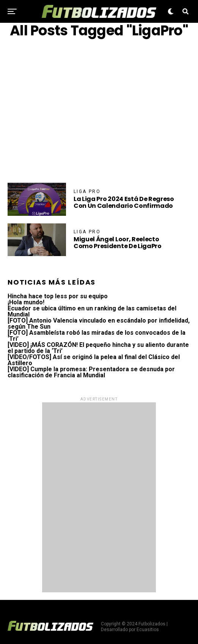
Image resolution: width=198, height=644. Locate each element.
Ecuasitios (148, 630)
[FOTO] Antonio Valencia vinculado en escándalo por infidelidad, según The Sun (99, 324)
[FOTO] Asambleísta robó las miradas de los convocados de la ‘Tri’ (97, 336)
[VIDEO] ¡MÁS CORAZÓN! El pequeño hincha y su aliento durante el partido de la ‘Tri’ (98, 348)
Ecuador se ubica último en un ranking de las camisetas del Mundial (92, 311)
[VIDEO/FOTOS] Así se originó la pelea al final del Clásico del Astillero (94, 360)
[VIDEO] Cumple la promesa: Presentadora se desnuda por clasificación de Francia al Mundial (91, 372)
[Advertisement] (99, 111)
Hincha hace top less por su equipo (58, 296)
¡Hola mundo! (26, 302)
